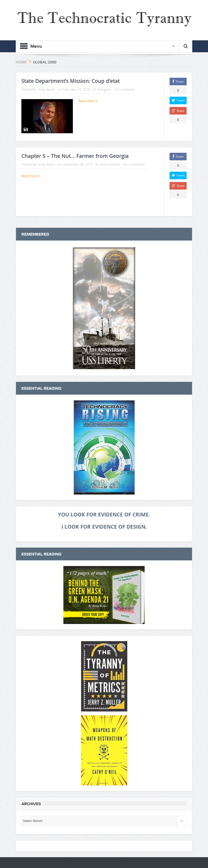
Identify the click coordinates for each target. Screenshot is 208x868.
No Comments (134, 164)
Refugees (104, 89)
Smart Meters (110, 164)
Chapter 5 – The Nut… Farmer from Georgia (75, 156)
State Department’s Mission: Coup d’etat (71, 81)
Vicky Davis (46, 89)
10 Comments (125, 89)
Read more (88, 101)
